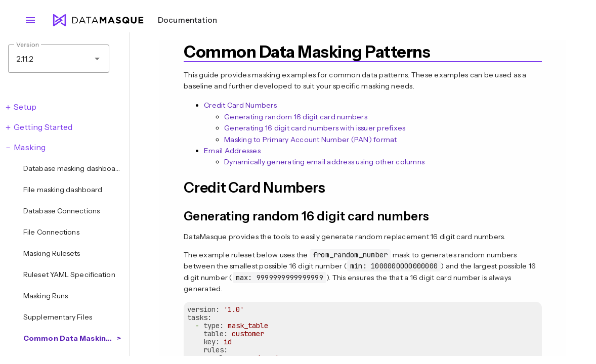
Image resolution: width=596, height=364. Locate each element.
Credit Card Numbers (240, 105)
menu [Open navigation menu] (30, 20)
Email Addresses (232, 151)
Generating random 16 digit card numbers (296, 117)
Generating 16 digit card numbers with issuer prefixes (315, 128)
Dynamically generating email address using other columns (324, 162)
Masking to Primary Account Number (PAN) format (311, 140)
